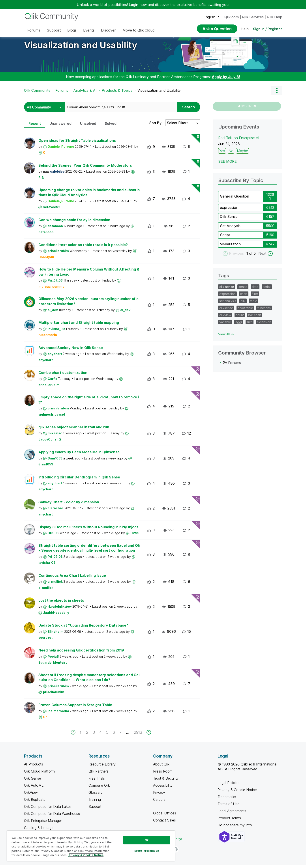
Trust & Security (166, 782)
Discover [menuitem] (108, 30)
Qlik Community (37, 94)
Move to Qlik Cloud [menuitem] (138, 30)
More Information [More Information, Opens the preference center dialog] (147, 851)
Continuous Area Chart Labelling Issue (72, 579)
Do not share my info (235, 828)
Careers (159, 803)
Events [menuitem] (89, 30)
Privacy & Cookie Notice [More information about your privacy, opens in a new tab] (86, 855)
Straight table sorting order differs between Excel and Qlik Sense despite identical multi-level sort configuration (89, 551)
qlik (243, 304)
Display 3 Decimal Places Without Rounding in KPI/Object (88, 530)
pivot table (245, 311)
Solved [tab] (111, 127)
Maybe (242, 154)
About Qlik (161, 767)
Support (95, 810)
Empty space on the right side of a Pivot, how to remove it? (89, 403)
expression (229, 211)
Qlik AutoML (34, 789)
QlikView (31, 796)
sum (250, 325)
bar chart (255, 318)
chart (244, 297)
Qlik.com (232, 17)
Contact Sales (164, 823)
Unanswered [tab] (60, 127)
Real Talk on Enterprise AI (239, 141)
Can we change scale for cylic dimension (74, 223)
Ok (147, 840)
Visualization (230, 247)
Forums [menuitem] (34, 30)
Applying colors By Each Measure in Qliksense (79, 455)
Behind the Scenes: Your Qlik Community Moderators (85, 169)
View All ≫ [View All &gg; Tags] (226, 337)
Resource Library (102, 767)
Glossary (96, 796)
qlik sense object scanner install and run (74, 430)
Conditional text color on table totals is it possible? (83, 248)
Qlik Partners (99, 775)
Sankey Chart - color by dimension (69, 505)
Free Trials (97, 782)
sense (243, 290)
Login (134, 5)
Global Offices (165, 816)
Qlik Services (253, 17)
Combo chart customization (63, 376)
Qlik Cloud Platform (39, 775)
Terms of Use (228, 807)
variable (225, 325)
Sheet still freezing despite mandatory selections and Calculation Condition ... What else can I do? (89, 681)
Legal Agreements (232, 814)
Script (225, 238)
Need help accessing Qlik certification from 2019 (81, 653)
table (254, 304)
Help (245, 29)
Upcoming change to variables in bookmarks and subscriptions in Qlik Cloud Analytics (89, 196)
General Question (235, 200)
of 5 (253, 257)
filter (255, 297)
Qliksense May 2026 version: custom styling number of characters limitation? (88, 305)
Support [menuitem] (54, 30)
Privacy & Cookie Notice (237, 793)
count (240, 318)
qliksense (226, 311)
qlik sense (227, 290)
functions (264, 311)
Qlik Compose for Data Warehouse (52, 817)
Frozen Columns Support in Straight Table (75, 708)
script (267, 290)
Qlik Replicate (35, 803)
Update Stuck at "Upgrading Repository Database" (83, 629)
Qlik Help (275, 17)
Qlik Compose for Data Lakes (48, 810)
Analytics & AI (85, 94)
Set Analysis (230, 229)
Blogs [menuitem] (72, 30)
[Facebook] (175, 853)
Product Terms (229, 821)
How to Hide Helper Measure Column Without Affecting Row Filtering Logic (89, 275)
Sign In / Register (268, 29)
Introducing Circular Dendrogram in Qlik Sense (79, 480)
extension (264, 325)
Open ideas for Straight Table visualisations (77, 144)
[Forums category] (220, 366)
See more (227, 165)
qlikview (225, 318)
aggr (239, 325)
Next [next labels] (262, 257)
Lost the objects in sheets (61, 604)
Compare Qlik (99, 789)
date (255, 290)
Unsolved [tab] (88, 127)
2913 (138, 736)
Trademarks (227, 800)
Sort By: (156, 126)
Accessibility (163, 789)
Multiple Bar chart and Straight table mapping (79, 326)
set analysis (228, 304)
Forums (62, 94)
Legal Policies (228, 786)
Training (95, 803)
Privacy (159, 796)
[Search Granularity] (44, 110)
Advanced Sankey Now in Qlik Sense (71, 351)
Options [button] (277, 94)
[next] (149, 736)
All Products (34, 767)
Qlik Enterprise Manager (43, 824)
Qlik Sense (229, 220)
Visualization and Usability (81, 48)
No (231, 154)
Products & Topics (117, 94)
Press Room (163, 775)
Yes (222, 154)
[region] (91, 846)
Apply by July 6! (226, 80)
